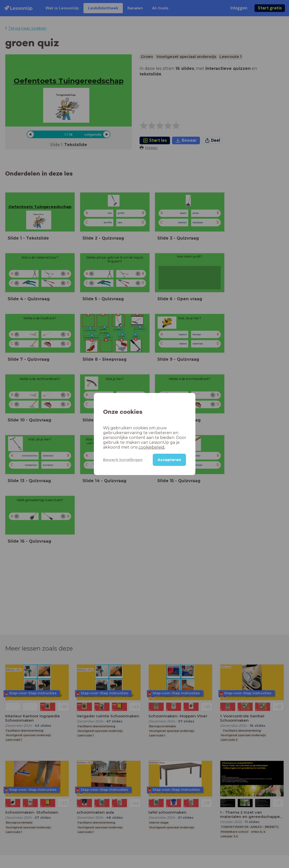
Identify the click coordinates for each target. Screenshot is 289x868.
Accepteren (169, 460)
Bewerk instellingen (123, 460)
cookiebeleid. (152, 447)
